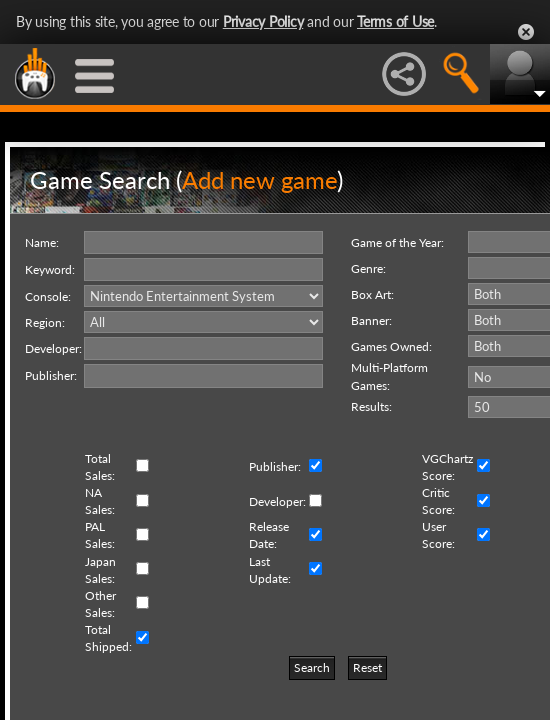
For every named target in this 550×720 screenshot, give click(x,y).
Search (312, 667)
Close (526, 32)
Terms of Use (395, 21)
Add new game (259, 179)
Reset (367, 667)
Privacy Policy (263, 21)
